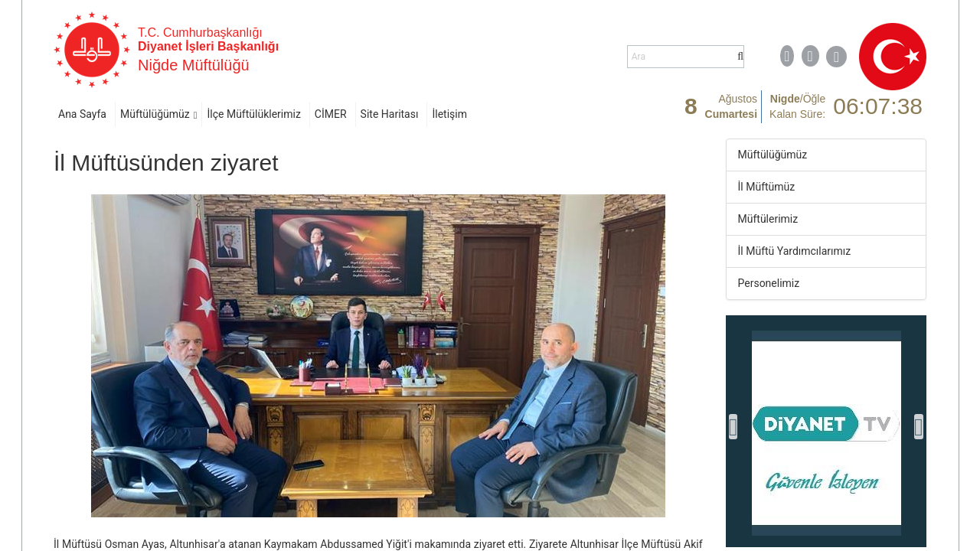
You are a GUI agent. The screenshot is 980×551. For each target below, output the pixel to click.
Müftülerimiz (768, 219)
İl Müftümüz (767, 187)
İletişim (449, 114)
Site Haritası (390, 114)
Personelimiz (769, 283)
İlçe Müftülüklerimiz (253, 114)
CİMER (331, 114)
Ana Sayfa (82, 114)
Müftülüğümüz (155, 114)
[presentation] (733, 427)
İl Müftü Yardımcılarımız (795, 251)
